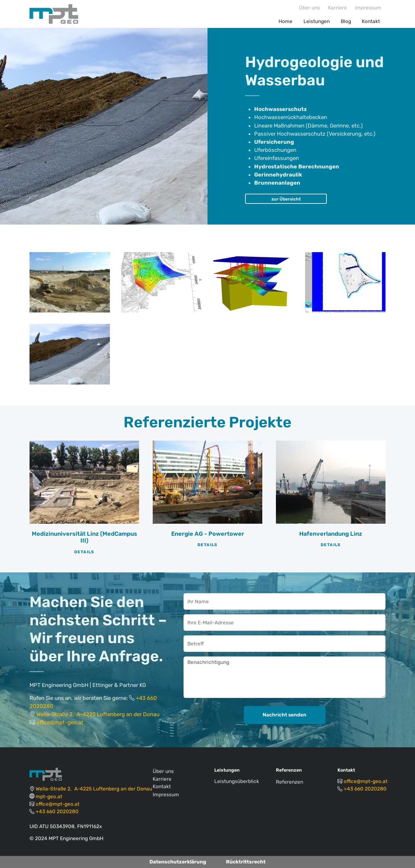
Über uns (309, 8)
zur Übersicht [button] (286, 199)
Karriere (338, 8)
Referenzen (290, 782)
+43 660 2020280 (57, 812)
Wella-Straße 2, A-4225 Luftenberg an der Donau (98, 714)
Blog (346, 21)
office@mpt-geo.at (60, 722)
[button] (70, 282)
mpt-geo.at (49, 797)
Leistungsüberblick (237, 781)
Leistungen (317, 21)
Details (84, 552)
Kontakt (371, 21)
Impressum (368, 8)
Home (285, 21)
